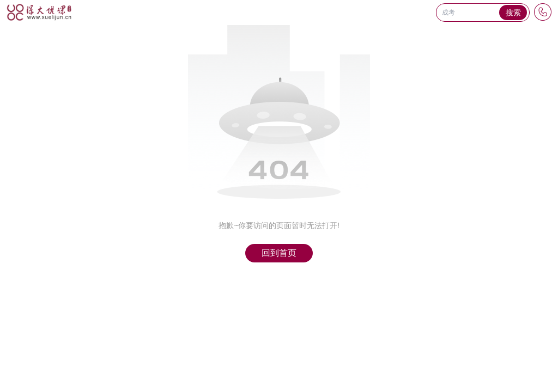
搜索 (513, 13)
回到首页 (279, 253)
